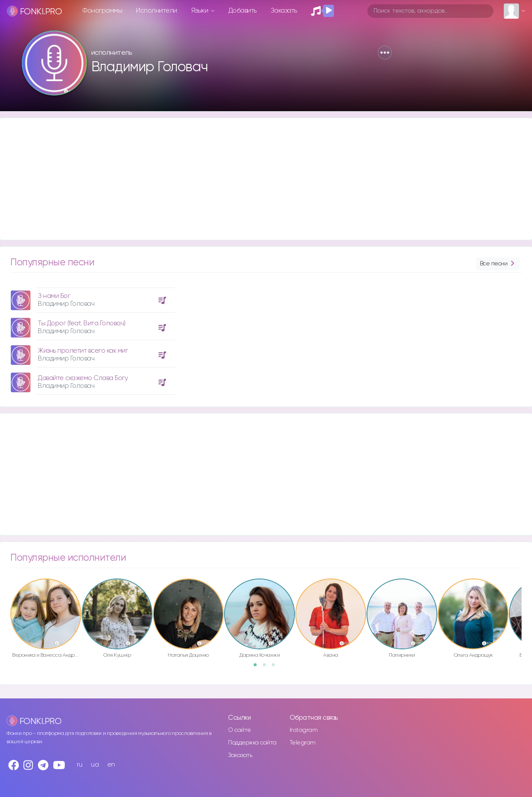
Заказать (284, 11)
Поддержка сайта (252, 743)
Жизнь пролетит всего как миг (83, 351)
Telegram (303, 743)
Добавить (243, 11)
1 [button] (258, 668)
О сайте (240, 730)
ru (80, 765)
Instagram (304, 730)
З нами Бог (54, 296)
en (111, 765)
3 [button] (276, 668)
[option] (91, 338)
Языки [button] (200, 11)
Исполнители (157, 11)
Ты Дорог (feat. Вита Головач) (82, 323)
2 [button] (267, 668)
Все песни (498, 264)
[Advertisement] (261, 179)
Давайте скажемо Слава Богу (83, 378)
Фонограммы (102, 11)
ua (95, 765)
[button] (385, 53)
